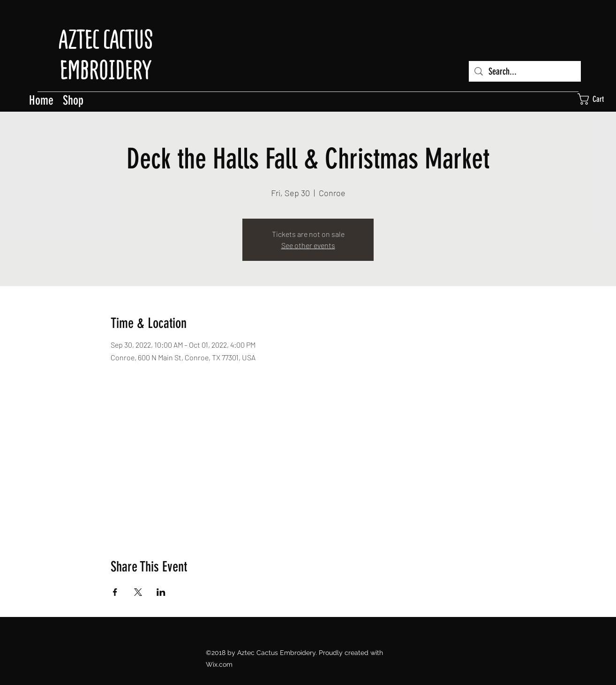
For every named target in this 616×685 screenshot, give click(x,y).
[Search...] (525, 71)
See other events (308, 245)
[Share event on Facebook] (115, 592)
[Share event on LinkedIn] (161, 592)
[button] (597, 99)
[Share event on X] (138, 592)
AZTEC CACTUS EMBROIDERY (106, 55)
